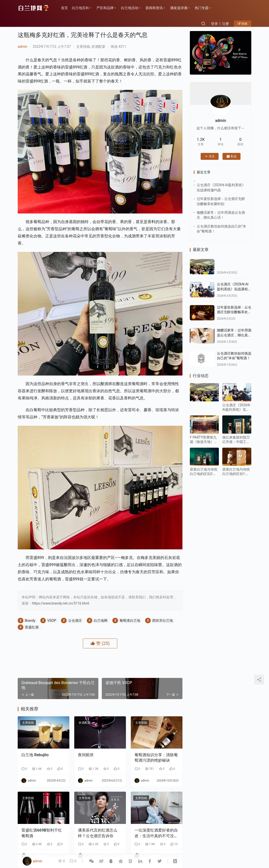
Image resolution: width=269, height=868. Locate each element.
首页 (64, 8)
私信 (232, 156)
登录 (214, 24)
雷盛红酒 (32, 627)
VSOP (52, 621)
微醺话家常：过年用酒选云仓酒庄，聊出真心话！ (234, 335)
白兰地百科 (80, 8)
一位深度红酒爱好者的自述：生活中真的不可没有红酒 (156, 833)
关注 (210, 156)
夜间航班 (86, 755)
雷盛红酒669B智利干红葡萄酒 (42, 833)
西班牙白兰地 (163, 621)
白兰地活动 (130, 8)
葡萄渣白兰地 (130, 621)
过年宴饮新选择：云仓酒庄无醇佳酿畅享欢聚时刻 (234, 312)
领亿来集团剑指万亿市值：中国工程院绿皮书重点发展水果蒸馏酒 (236, 440)
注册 (225, 24)
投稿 (243, 24)
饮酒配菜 (98, 47)
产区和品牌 (105, 8)
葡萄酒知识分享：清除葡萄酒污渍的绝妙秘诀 (156, 758)
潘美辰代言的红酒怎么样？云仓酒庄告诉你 (98, 833)
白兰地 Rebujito (35, 755)
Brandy (30, 621)
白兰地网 (101, 621)
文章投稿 (83, 47)
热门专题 (202, 8)
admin (22, 47)
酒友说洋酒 (179, 8)
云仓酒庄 (75, 621)
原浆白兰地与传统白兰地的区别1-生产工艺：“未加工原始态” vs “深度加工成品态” (237, 472)
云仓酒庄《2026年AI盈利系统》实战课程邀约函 (234, 289)
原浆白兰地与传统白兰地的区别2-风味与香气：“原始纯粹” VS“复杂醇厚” (204, 472)
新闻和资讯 (154, 8)
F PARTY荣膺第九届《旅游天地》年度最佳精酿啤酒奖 (204, 440)
